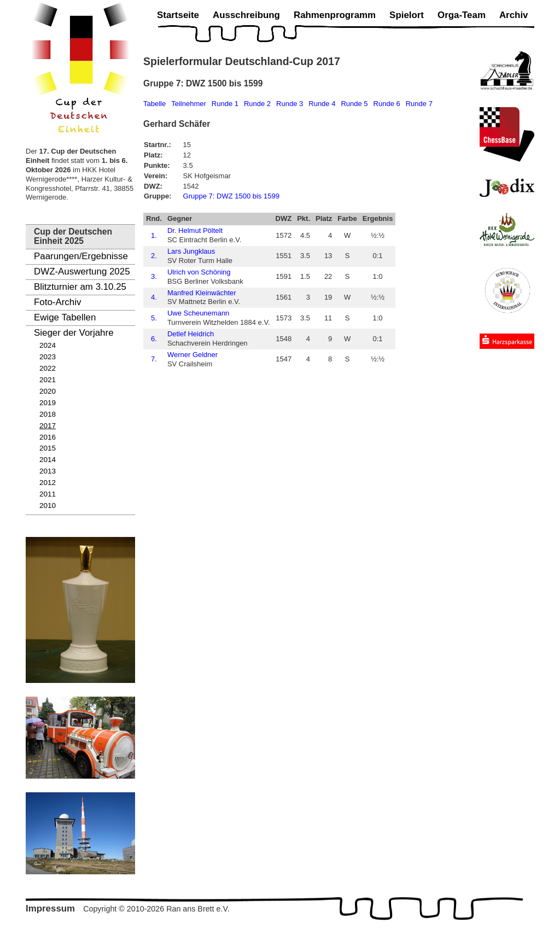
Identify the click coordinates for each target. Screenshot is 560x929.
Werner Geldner (192, 355)
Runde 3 (290, 104)
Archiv (514, 15)
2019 (48, 403)
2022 (48, 368)
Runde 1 (225, 104)
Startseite (178, 15)
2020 (48, 391)
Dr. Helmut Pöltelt (195, 230)
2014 (48, 460)
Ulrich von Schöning (199, 272)
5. (154, 318)
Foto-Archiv (57, 302)
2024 (48, 345)
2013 (48, 471)
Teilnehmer (189, 104)
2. (154, 256)
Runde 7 (419, 104)
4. (154, 297)
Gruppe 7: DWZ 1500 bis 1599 (231, 196)
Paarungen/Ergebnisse (81, 256)
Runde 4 (322, 104)
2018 (48, 414)
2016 (48, 437)
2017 (48, 426)
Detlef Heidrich (191, 334)
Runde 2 (257, 104)
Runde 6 (387, 104)
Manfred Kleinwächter (202, 293)
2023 (48, 357)
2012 (48, 483)
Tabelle (154, 104)
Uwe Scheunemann (198, 313)
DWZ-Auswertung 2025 (82, 271)
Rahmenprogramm (335, 15)
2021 (48, 380)
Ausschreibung (246, 15)
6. (154, 339)
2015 (48, 448)
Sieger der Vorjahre (74, 333)
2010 (48, 506)
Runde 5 (354, 104)
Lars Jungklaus (191, 251)
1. (154, 235)
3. (154, 276)
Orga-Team (462, 15)
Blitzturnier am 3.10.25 (80, 287)
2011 (48, 494)
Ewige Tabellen (65, 317)
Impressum (50, 908)
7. (154, 359)
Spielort (407, 15)
